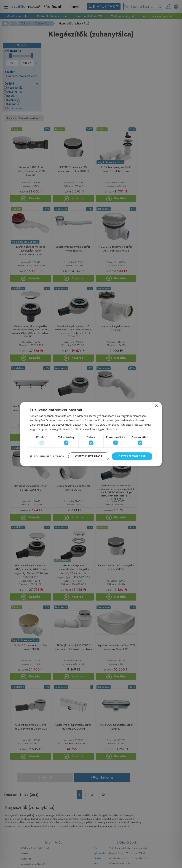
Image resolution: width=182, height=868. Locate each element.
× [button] (156, 405)
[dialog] (91, 434)
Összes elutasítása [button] (89, 457)
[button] (47, 457)
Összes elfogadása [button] (132, 457)
